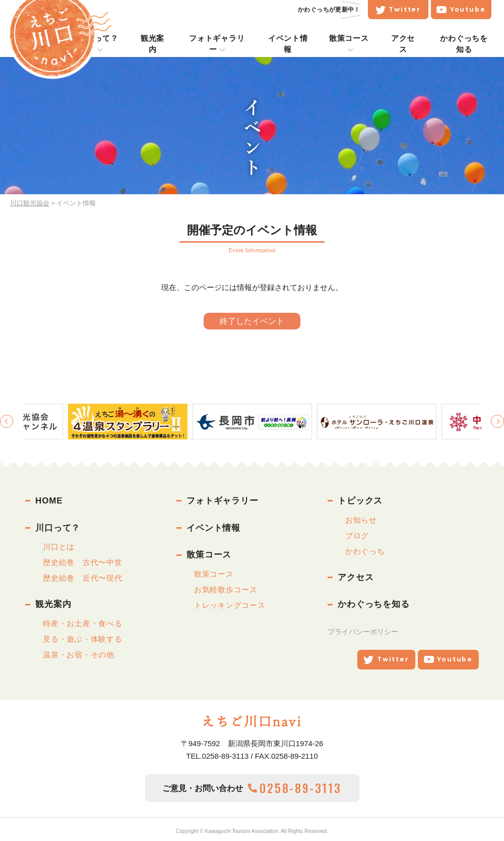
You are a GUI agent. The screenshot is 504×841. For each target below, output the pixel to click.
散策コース (209, 555)
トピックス (360, 501)
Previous (7, 421)
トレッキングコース (230, 605)
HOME (49, 501)
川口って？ (58, 528)
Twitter (411, 10)
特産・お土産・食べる (83, 623)
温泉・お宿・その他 (79, 655)
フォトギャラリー (223, 501)
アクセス (356, 577)
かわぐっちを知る (374, 604)
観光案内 (53, 604)
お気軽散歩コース (226, 590)
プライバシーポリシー (363, 632)
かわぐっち (365, 551)
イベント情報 (213, 528)
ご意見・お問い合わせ (252, 788)
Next (497, 421)
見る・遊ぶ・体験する (83, 639)
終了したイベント (252, 321)
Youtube (474, 10)
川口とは (59, 547)
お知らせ (361, 520)
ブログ (357, 536)
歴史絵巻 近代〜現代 (83, 578)
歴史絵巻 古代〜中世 (83, 562)
